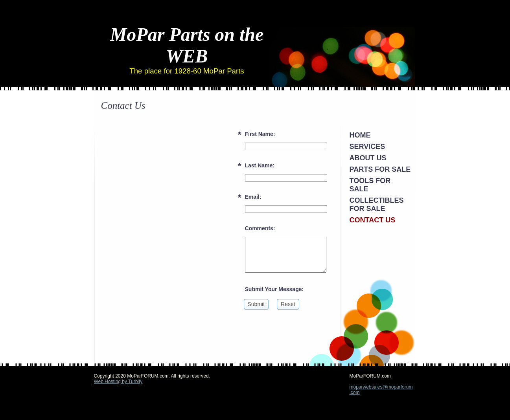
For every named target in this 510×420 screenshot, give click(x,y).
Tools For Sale (370, 185)
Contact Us (373, 220)
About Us (368, 158)
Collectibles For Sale (377, 204)
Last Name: (260, 165)
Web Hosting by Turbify (118, 381)
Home (360, 135)
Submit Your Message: (274, 289)
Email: (253, 197)
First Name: (260, 134)
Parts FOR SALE (380, 169)
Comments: (260, 228)
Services (367, 147)
